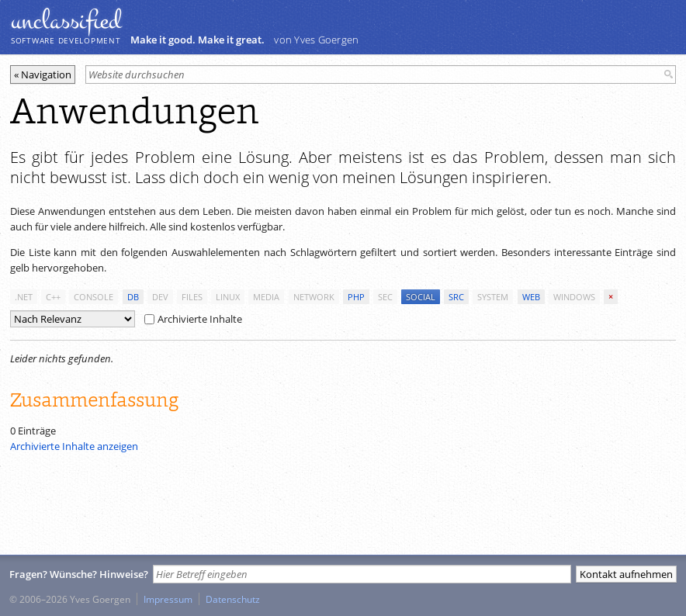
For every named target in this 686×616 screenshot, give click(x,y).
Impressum (168, 599)
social (421, 297)
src (456, 297)
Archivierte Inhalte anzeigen (74, 446)
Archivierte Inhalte (193, 319)
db (133, 297)
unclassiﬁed (66, 21)
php (356, 297)
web (531, 297)
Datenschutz (233, 599)
